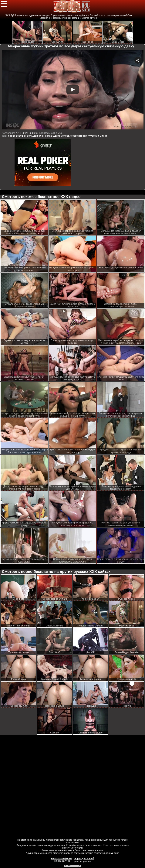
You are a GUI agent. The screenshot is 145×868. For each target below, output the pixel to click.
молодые (66, 136)
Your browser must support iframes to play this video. (73, 90)
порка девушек (17, 136)
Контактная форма (61, 859)
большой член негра (39, 136)
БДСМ (56, 136)
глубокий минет (97, 136)
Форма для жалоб (84, 859)
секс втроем (80, 136)
